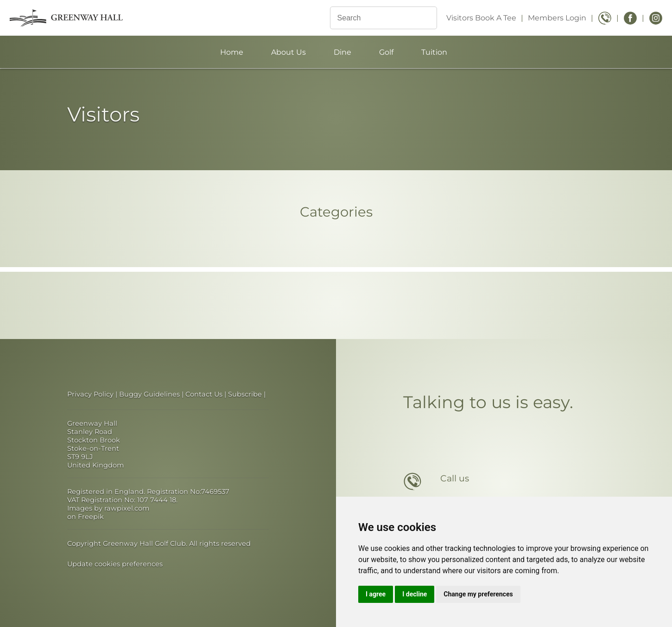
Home (232, 52)
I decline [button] (415, 594)
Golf (386, 52)
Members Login (557, 18)
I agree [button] (376, 594)
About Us (288, 52)
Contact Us (204, 394)
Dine (342, 52)
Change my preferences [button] (478, 594)
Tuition (434, 52)
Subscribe (245, 394)
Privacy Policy (90, 394)
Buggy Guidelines (149, 394)
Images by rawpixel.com (108, 508)
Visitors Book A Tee (481, 18)
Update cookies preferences (115, 564)
